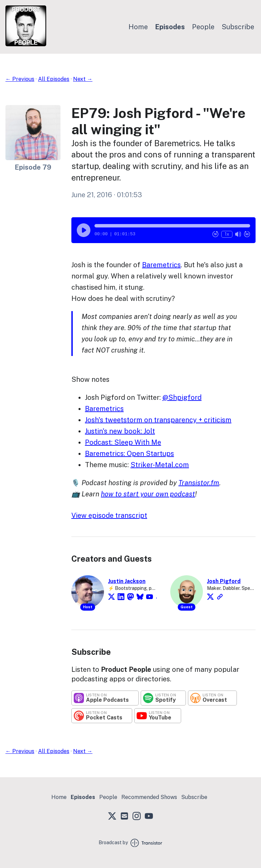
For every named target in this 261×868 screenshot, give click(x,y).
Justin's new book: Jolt (120, 431)
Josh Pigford (224, 581)
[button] (172, 226)
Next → (83, 79)
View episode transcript (109, 515)
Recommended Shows (149, 797)
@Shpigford (182, 397)
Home (138, 27)
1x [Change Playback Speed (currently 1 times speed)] (227, 234)
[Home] (26, 44)
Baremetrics (161, 265)
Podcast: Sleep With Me (123, 442)
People (203, 27)
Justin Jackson (127, 581)
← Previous (20, 79)
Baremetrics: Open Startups (129, 454)
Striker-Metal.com (160, 465)
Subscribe (238, 27)
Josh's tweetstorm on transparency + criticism (158, 420)
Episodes (170, 27)
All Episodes (54, 79)
